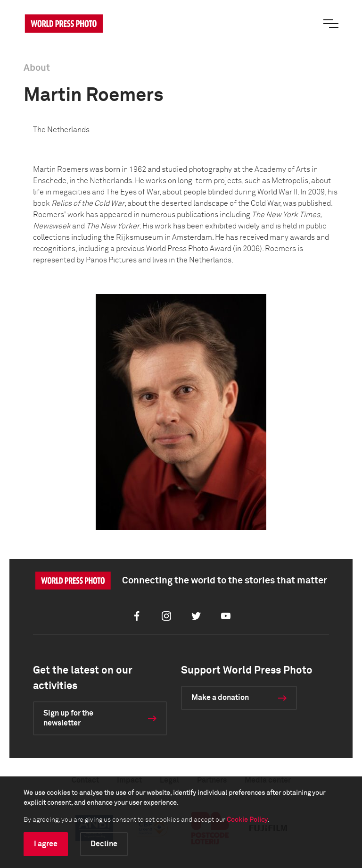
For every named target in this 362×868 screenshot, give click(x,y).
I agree (46, 844)
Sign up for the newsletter (68, 718)
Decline (104, 844)
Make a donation (220, 698)
